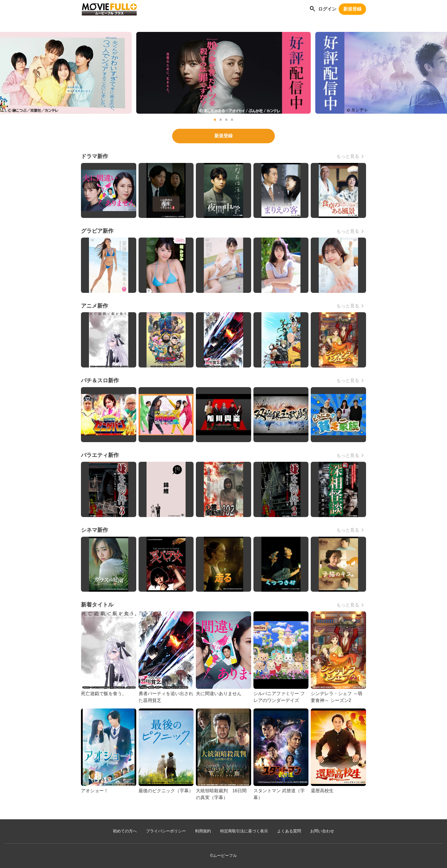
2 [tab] (221, 120)
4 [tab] (232, 120)
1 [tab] (215, 120)
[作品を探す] (312, 9)
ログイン (327, 9)
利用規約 (203, 831)
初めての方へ (125, 831)
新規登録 (352, 9)
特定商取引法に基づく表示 (244, 831)
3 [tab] (226, 120)
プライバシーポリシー (166, 831)
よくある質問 (289, 831)
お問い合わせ (322, 831)
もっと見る (348, 156)
